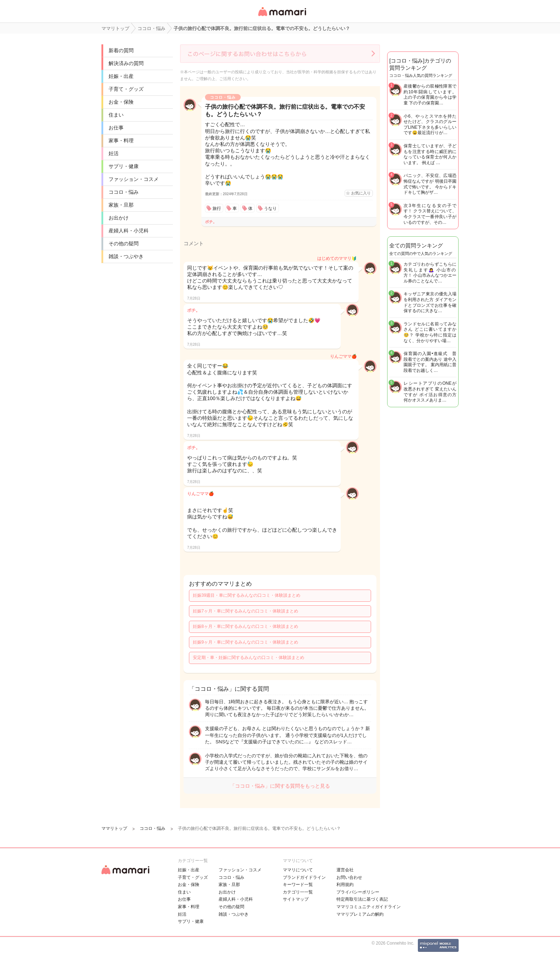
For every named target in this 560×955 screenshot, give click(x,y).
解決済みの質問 (126, 63)
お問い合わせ (349, 877)
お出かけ (119, 218)
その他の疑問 (124, 243)
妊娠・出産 (121, 76)
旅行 (217, 208)
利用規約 (345, 885)
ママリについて (298, 870)
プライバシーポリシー (358, 892)
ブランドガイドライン (304, 877)
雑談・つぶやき (126, 256)
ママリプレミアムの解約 (360, 914)
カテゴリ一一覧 (298, 892)
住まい (116, 115)
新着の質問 (121, 50)
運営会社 (345, 870)
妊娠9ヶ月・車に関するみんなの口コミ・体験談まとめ (246, 642)
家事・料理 (121, 141)
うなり (270, 208)
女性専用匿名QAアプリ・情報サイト (282, 17)
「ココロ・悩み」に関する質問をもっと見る (280, 786)
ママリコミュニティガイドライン (369, 907)
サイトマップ (296, 899)
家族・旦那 (121, 205)
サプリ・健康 (124, 166)
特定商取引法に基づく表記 (362, 899)
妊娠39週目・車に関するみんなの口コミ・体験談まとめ (247, 595)
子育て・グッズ (126, 89)
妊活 (114, 153)
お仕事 (116, 128)
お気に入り (361, 193)
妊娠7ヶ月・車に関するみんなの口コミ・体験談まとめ (246, 611)
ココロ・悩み (124, 192)
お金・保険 (121, 102)
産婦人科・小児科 (129, 231)
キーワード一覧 (298, 885)
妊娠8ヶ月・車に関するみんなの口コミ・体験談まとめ (246, 626)
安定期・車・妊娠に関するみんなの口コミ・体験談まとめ (249, 658)
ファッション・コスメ (134, 179)
